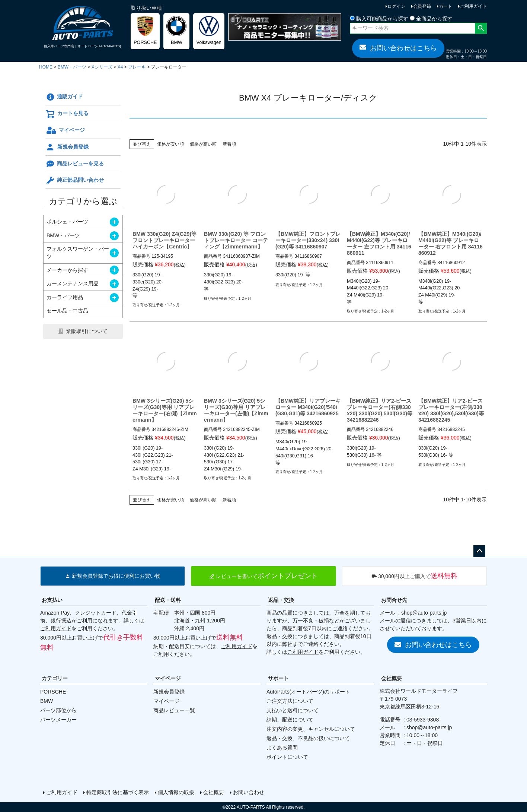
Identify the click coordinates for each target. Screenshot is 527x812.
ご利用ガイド (473, 6)
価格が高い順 (203, 144)
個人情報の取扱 (176, 792)
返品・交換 (281, 600)
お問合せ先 (394, 600)
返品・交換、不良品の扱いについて (308, 738)
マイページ (65, 130)
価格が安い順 (170, 144)
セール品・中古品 (67, 311)
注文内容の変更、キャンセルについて (311, 729)
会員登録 (422, 6)
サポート (278, 678)
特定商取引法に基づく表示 (118, 792)
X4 (120, 67)
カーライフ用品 (65, 297)
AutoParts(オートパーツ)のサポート (308, 692)
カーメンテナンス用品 (73, 283)
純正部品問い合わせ (75, 181)
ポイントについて (287, 757)
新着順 (229, 144)
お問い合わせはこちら (398, 48)
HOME (46, 67)
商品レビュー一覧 (174, 710)
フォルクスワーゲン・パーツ (78, 253)
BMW (47, 701)
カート (445, 6)
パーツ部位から (58, 710)
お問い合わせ (249, 792)
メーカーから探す (67, 270)
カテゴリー (55, 678)
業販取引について (87, 331)
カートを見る (67, 114)
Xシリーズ (102, 67)
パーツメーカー (58, 720)
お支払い (52, 600)
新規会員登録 (67, 147)
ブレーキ (137, 67)
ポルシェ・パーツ (67, 222)
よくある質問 (282, 748)
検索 (481, 28)
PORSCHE (53, 692)
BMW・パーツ (72, 67)
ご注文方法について (290, 701)
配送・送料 (168, 600)
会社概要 (392, 678)
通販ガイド (64, 97)
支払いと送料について (293, 710)
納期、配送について (290, 720)
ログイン (396, 6)
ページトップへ (479, 551)
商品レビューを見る (75, 164)
